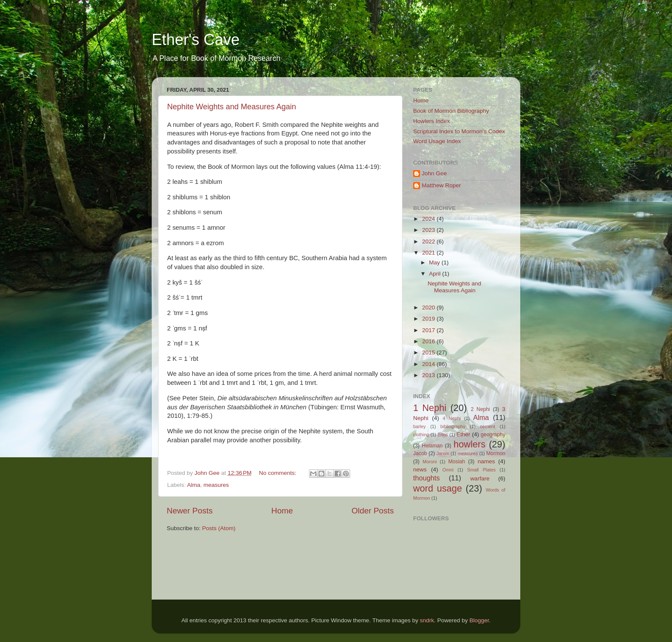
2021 (429, 253)
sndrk (427, 620)
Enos (443, 435)
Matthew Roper (441, 185)
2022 (429, 241)
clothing (421, 435)
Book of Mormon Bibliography (451, 111)
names (486, 461)
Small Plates (481, 470)
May (435, 262)
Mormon (496, 453)
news (420, 469)
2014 (429, 364)
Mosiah (457, 462)
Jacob (420, 453)
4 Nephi (452, 418)
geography (493, 435)
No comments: (278, 473)
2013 (429, 375)
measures (216, 485)
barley (419, 426)
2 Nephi (480, 409)
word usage (438, 488)
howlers (469, 444)
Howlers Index (432, 121)
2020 (429, 307)
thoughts (426, 478)
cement (487, 426)
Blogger (479, 620)
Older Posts (373, 511)
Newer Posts (190, 511)
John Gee (434, 173)
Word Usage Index (437, 141)
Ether (463, 434)
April (436, 274)
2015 (429, 352)
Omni (448, 470)
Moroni (430, 462)
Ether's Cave (196, 40)
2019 (429, 319)
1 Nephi (430, 408)
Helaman (432, 446)
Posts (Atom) (219, 528)
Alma (194, 485)
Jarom (443, 453)
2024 (429, 219)
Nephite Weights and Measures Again (232, 107)
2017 (429, 330)
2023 (429, 230)
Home (282, 511)
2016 (429, 341)
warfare (480, 478)
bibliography (453, 426)
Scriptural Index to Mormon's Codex (459, 131)
